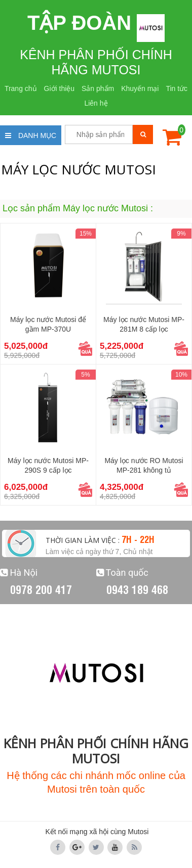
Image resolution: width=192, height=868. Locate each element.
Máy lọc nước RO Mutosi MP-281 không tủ (144, 465)
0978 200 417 (41, 589)
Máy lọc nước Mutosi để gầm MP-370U (48, 324)
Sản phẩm (98, 88)
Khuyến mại (140, 88)
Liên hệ (96, 103)
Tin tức (177, 88)
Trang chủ (21, 88)
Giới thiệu (60, 88)
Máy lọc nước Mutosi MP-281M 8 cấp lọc (144, 324)
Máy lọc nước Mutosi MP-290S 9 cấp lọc (48, 465)
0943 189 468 (137, 589)
